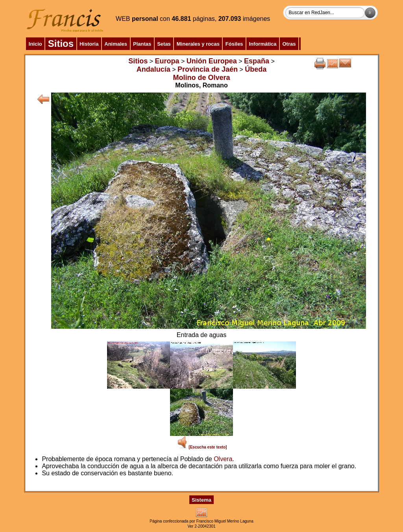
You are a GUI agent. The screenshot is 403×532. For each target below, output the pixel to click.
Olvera (223, 459)
